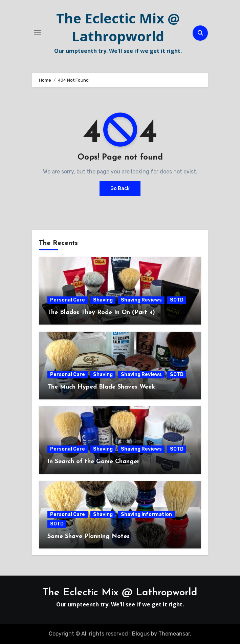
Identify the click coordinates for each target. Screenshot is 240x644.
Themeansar (174, 634)
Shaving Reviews (141, 300)
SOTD (177, 300)
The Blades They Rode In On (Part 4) (101, 313)
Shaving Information (146, 514)
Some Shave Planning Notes (89, 536)
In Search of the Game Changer (93, 462)
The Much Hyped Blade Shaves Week (101, 387)
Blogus (141, 634)
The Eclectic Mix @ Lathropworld (118, 27)
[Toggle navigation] (38, 33)
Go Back (120, 189)
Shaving (103, 300)
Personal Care (68, 300)
